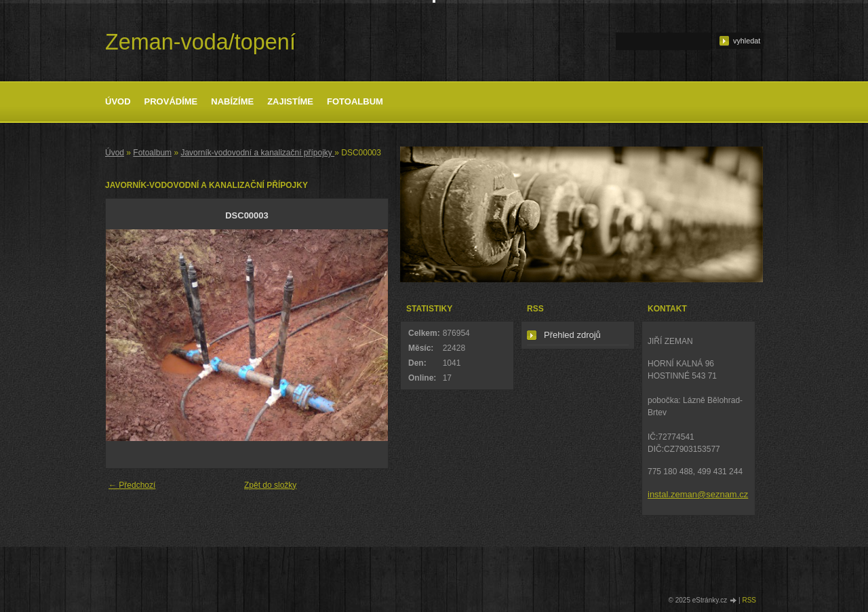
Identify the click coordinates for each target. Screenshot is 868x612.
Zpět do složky (270, 485)
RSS (749, 600)
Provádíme (171, 101)
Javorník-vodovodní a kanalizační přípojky (257, 153)
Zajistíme (290, 101)
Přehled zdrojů (572, 335)
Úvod (118, 101)
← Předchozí (132, 485)
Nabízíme (232, 101)
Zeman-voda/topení (200, 42)
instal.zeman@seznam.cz (698, 494)
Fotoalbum (355, 101)
